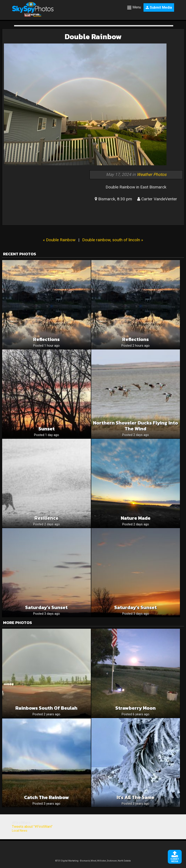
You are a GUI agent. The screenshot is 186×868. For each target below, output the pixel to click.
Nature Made (136, 518)
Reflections (46, 339)
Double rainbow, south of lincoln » (113, 240)
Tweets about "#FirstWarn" (32, 827)
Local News (20, 831)
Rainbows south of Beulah (46, 708)
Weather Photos (152, 174)
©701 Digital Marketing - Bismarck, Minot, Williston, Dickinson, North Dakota (93, 861)
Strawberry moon (135, 708)
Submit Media (159, 7)
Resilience (46, 518)
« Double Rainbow (59, 240)
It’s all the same (135, 797)
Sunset (46, 429)
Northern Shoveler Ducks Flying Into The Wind (135, 426)
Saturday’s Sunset (46, 607)
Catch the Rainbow (46, 797)
